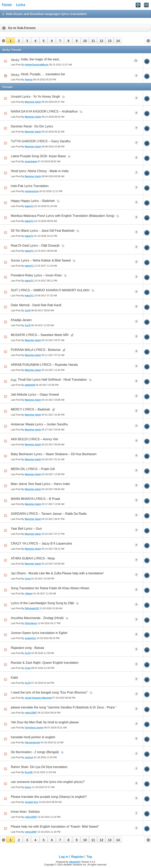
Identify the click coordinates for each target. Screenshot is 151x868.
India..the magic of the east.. (41, 59)
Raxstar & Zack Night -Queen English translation (45, 663)
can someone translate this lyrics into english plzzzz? (48, 782)
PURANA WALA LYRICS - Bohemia (36, 350)
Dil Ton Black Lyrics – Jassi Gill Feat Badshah (43, 231)
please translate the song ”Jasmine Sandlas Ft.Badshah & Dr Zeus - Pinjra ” (64, 707)
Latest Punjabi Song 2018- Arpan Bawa (38, 156)
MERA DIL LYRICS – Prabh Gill (33, 469)
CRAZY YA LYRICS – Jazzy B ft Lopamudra (41, 543)
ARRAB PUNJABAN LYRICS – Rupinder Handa (44, 365)
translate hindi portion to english (33, 737)
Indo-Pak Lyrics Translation (30, 186)
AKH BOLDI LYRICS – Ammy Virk (34, 439)
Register (77, 857)
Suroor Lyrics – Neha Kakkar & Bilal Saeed (41, 260)
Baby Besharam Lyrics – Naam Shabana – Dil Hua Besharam (54, 454)
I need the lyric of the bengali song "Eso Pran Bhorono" (49, 692)
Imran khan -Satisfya (25, 812)
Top (89, 857)
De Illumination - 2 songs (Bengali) (35, 752)
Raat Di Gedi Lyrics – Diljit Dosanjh (35, 246)
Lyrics (21, 5)
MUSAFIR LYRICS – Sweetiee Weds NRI (40, 335)
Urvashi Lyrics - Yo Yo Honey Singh (35, 97)
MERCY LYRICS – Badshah (30, 409)
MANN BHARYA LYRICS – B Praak (35, 499)
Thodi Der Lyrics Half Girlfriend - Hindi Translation (52, 380)
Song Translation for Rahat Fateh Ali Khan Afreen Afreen (50, 588)
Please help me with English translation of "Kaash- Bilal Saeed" (55, 827)
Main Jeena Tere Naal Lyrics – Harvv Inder (40, 484)
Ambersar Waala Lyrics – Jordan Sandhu (39, 424)
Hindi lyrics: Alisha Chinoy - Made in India (40, 171)
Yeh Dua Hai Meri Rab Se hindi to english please (45, 722)
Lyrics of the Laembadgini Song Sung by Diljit (42, 603)
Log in (64, 857)
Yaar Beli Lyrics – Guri (26, 529)
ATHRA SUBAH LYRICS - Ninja (33, 558)
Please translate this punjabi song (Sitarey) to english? (49, 797)
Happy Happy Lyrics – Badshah (33, 201)
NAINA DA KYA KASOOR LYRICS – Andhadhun (44, 111)
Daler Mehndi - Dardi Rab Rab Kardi (36, 305)
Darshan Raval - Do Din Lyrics (32, 126)
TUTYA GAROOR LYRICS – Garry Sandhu (41, 141)
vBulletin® (75, 862)
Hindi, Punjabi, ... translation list (43, 74)
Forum (7, 5)
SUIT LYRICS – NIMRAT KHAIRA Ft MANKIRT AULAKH (50, 290)
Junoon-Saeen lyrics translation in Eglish (39, 633)
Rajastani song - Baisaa (27, 648)
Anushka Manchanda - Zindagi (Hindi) (37, 618)
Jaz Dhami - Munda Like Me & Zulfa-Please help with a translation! (57, 573)
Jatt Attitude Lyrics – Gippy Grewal (35, 395)
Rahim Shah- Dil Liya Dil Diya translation (39, 767)
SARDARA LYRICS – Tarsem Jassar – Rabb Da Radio (49, 514)
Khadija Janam (21, 320)
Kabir (14, 678)
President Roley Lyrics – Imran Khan (36, 275)
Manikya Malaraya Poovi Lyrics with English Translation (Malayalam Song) (63, 216)
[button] (10, 40)
